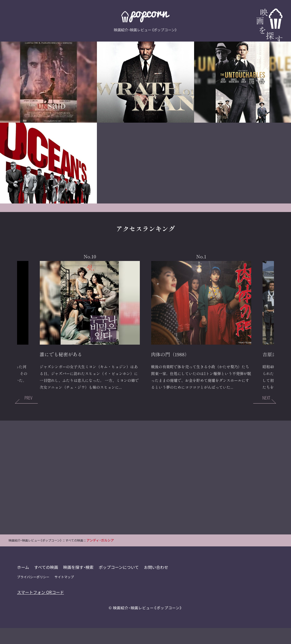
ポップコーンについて (119, 583)
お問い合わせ (157, 583)
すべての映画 (46, 583)
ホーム (23, 583)
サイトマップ (65, 593)
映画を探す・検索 (79, 583)
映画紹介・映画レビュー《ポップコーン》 (147, 623)
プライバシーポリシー (33, 593)
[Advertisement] (145, 493)
